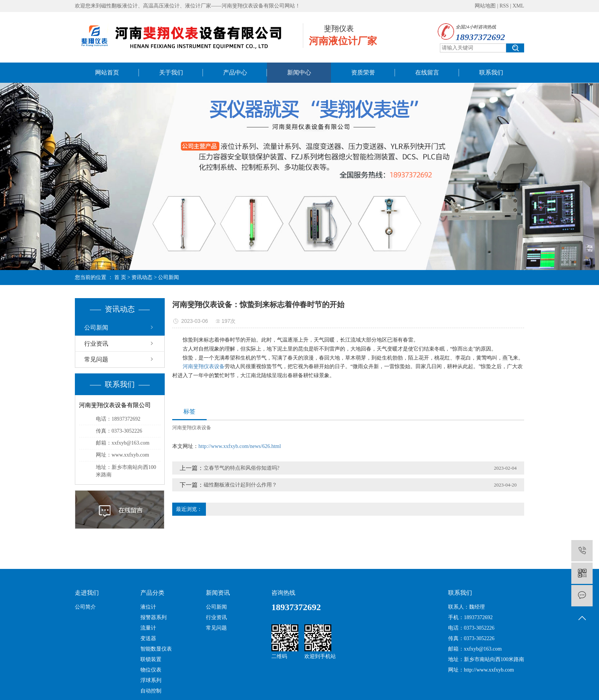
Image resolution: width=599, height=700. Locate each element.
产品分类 (152, 593)
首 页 (120, 277)
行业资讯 (96, 344)
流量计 (148, 628)
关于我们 (171, 72)
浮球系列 (151, 680)
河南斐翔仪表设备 (204, 366)
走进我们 (87, 593)
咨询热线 (283, 593)
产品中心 (235, 72)
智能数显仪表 (156, 649)
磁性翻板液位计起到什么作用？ (240, 485)
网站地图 (485, 6)
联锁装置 (151, 659)
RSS (504, 6)
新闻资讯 (218, 593)
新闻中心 (299, 72)
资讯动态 (142, 277)
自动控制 (151, 691)
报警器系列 (153, 617)
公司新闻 (168, 277)
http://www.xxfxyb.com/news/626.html (240, 446)
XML (518, 6)
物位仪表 (151, 670)
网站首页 (107, 72)
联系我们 (491, 72)
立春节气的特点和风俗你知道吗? (241, 468)
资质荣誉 (363, 72)
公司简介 (85, 607)
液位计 (148, 607)
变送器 (148, 638)
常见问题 (96, 359)
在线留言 (427, 72)
